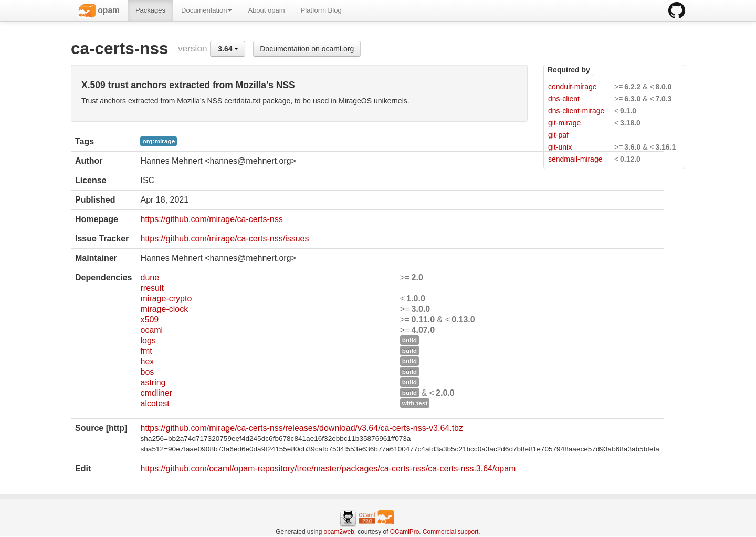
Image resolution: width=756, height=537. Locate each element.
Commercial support (450, 532)
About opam (266, 10)
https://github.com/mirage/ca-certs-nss (211, 219)
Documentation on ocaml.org (307, 49)
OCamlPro (405, 532)
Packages (150, 10)
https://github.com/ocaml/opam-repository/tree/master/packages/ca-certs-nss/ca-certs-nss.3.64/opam (328, 468)
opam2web (339, 532)
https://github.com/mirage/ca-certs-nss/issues (224, 239)
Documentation (207, 10)
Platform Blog (321, 10)
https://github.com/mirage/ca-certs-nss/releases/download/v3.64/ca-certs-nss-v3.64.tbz (302, 428)
